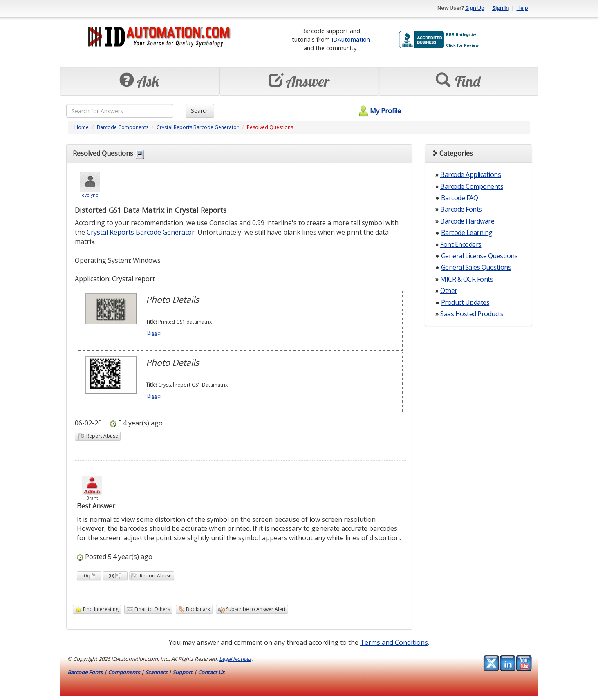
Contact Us (211, 672)
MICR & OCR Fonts (467, 279)
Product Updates (465, 302)
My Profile (379, 111)
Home (82, 127)
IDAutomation (351, 39)
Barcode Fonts (461, 209)
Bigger (155, 333)
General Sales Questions (476, 267)
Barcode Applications (470, 174)
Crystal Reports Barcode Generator (198, 127)
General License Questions (479, 256)
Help (522, 8)
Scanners (156, 672)
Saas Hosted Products (472, 314)
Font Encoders (461, 244)
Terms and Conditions (394, 642)
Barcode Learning (467, 233)
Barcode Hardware (467, 221)
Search (200, 111)
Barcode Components (123, 127)
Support (183, 672)
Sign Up (475, 8)
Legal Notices (235, 659)
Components (124, 672)
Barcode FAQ (460, 198)
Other (449, 291)
